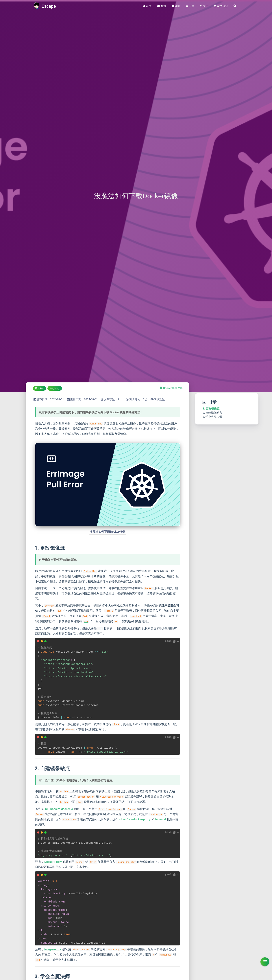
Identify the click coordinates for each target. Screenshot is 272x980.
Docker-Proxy (53, 862)
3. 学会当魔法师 (212, 417)
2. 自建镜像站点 (212, 413)
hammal (161, 819)
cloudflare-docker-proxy (135, 819)
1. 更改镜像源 (211, 409)
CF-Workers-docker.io (59, 809)
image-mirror (53, 949)
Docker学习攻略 (173, 388)
